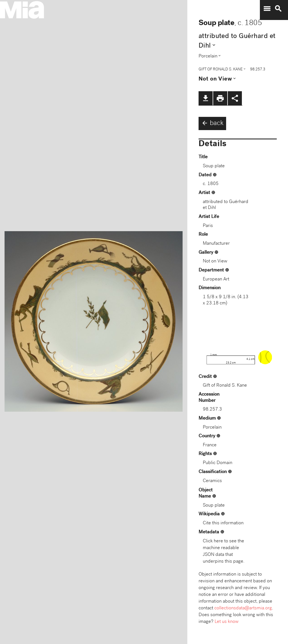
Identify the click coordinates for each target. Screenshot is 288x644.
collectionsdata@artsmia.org (243, 608)
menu (267, 9)
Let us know (227, 622)
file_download (206, 98)
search (278, 9)
